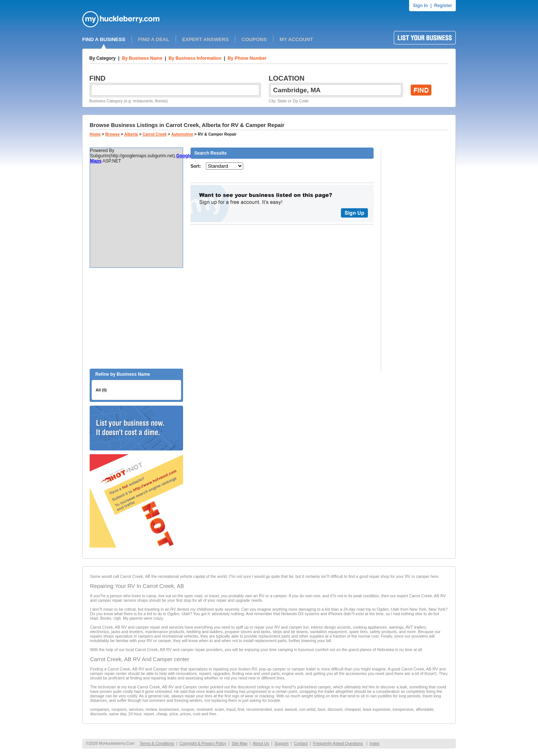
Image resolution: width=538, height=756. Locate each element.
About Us (261, 743)
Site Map (239, 743)
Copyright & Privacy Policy (203, 743)
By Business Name (142, 58)
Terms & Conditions (157, 743)
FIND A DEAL (154, 39)
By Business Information (195, 58)
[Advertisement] (136, 318)
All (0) (101, 390)
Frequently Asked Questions (338, 743)
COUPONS (254, 39)
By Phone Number (247, 58)
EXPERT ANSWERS (205, 39)
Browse (113, 134)
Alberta (131, 134)
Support (282, 743)
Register (443, 6)
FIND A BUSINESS (104, 39)
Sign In (420, 6)
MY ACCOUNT (296, 39)
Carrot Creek (155, 134)
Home (95, 134)
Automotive (182, 134)
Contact (301, 743)
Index (374, 743)
